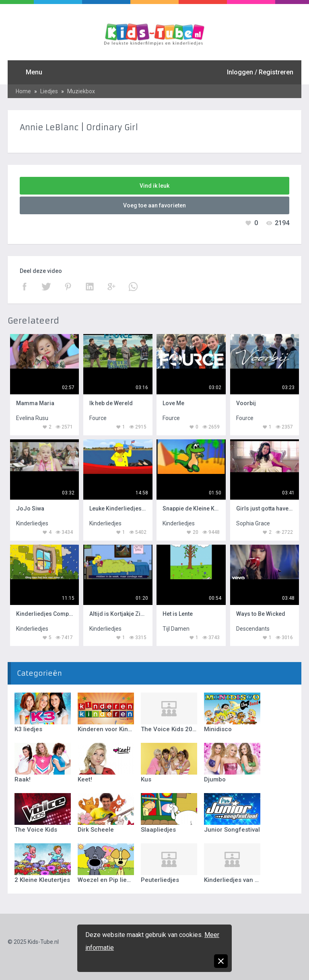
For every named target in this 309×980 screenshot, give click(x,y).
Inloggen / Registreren (260, 72)
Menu (34, 72)
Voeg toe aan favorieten (154, 205)
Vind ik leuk (154, 186)
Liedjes (49, 91)
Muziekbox (81, 91)
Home (23, 91)
